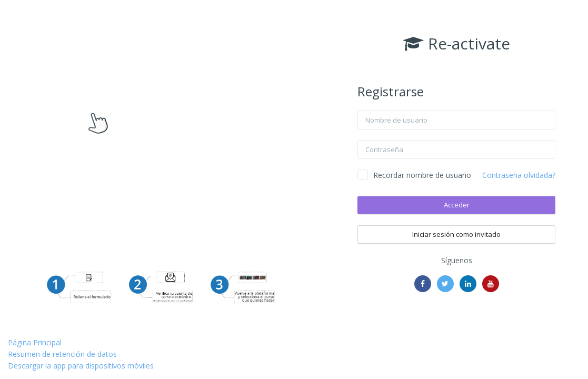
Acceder (457, 205)
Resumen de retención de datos (62, 354)
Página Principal (35, 342)
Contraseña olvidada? (519, 175)
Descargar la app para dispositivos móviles (81, 366)
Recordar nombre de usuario (422, 175)
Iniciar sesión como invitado (456, 234)
